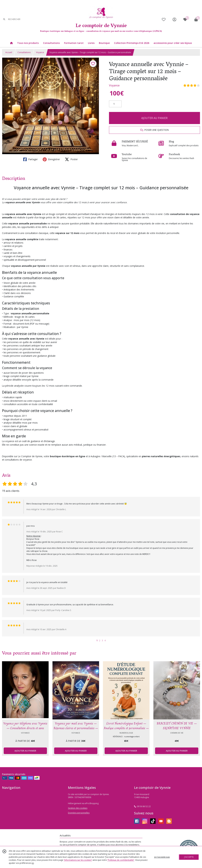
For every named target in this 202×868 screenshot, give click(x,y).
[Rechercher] (4, 19)
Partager (30, 159)
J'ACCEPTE (189, 857)
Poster (71, 159)
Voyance (40, 52)
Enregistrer (51, 159)
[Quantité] (115, 104)
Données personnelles (79, 813)
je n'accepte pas (162, 857)
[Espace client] (174, 19)
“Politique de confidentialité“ (121, 860)
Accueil (9, 52)
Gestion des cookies (78, 808)
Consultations (24, 52)
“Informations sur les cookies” (78, 860)
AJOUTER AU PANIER (154, 118)
